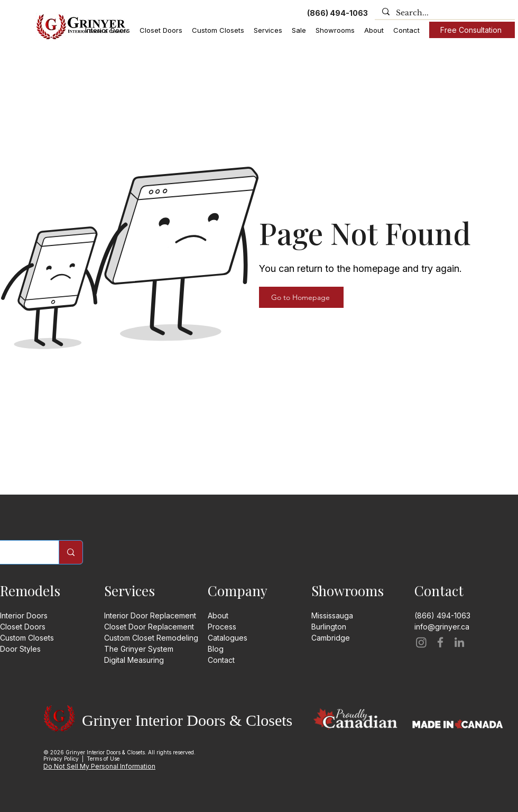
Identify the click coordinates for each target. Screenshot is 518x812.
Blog (216, 649)
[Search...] (444, 13)
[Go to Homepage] (301, 297)
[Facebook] (440, 642)
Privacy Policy (61, 759)
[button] (108, 30)
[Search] (71, 552)
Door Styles (20, 649)
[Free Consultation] (472, 30)
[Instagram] (421, 642)
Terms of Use (103, 759)
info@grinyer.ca (442, 627)
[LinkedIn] (459, 642)
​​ (331, 638)
